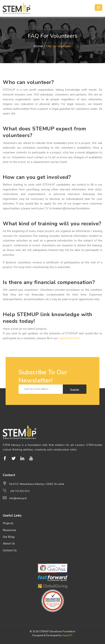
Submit (75, 390)
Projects (8, 523)
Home (38, 46)
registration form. (70, 338)
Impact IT (67, 635)
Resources (9, 530)
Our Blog (9, 537)
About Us (9, 544)
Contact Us (10, 550)
